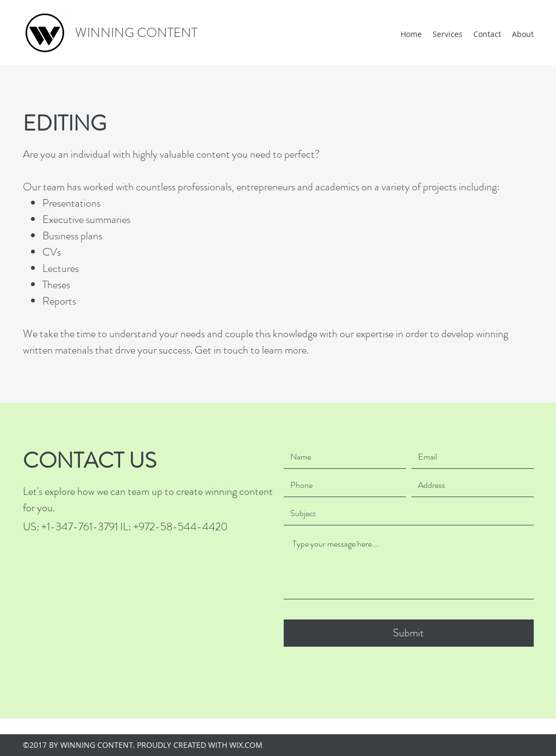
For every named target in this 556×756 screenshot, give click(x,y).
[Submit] (409, 633)
